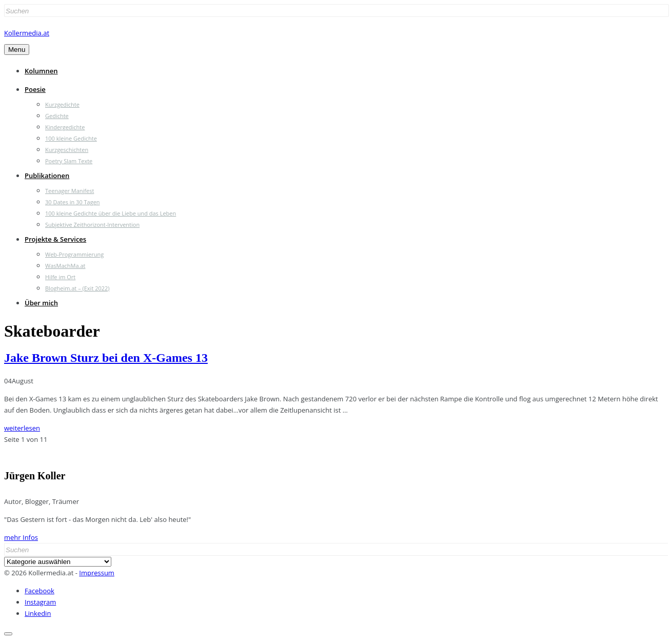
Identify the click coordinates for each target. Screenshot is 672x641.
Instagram (40, 602)
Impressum (97, 573)
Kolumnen (41, 71)
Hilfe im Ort (60, 277)
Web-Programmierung (74, 254)
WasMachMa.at (65, 266)
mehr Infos (21, 537)
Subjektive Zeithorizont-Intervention (92, 225)
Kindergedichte (65, 127)
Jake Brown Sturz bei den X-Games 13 (106, 358)
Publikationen (47, 176)
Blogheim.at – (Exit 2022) (77, 288)
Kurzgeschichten (67, 150)
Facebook (39, 591)
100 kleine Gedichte (71, 138)
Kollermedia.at (27, 33)
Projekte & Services (55, 239)
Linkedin (38, 613)
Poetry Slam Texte (69, 161)
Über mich (41, 303)
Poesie (35, 89)
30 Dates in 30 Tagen (73, 202)
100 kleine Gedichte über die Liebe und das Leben (111, 213)
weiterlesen (22, 428)
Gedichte (57, 116)
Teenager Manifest (70, 191)
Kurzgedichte (62, 104)
